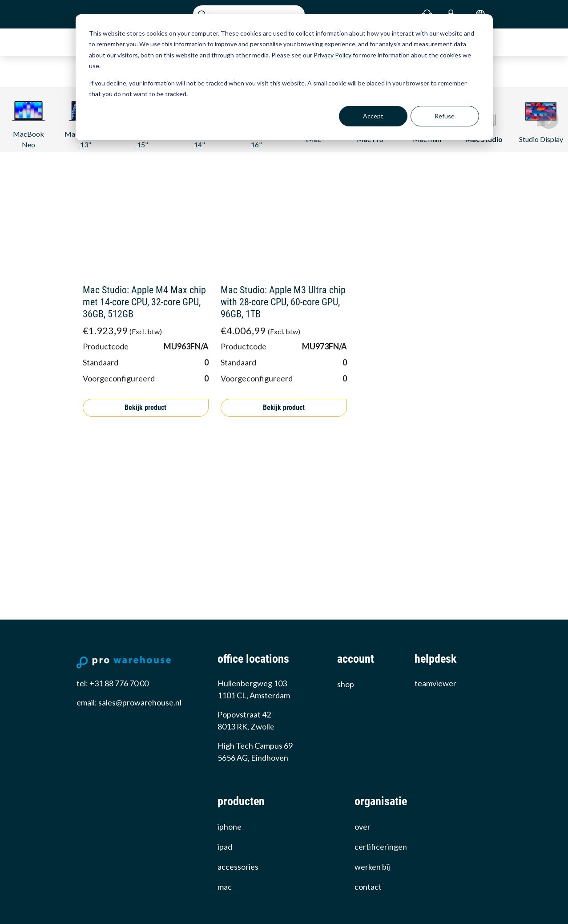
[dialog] (284, 77)
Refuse (445, 116)
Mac (225, 887)
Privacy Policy (332, 55)
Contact (368, 887)
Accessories (238, 867)
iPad (225, 847)
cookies (451, 55)
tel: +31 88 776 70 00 (113, 683)
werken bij (372, 867)
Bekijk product (145, 407)
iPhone (230, 827)
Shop (346, 684)
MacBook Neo (29, 121)
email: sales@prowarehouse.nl (129, 702)
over (363, 827)
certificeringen (381, 847)
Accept (373, 116)
